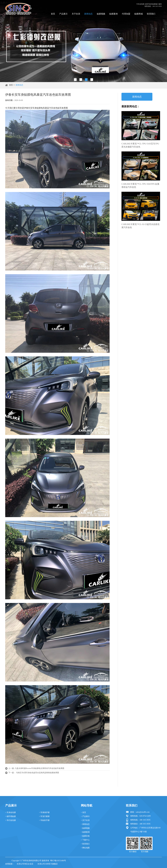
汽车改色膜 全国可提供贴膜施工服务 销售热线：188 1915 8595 (149, 5)
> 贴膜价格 (85, 836)
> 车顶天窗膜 (44, 816)
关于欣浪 (76, 14)
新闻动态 (88, 14)
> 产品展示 (85, 816)
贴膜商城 (139, 14)
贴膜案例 (114, 14)
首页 (53, 14)
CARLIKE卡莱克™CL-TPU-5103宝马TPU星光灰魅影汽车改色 (140, 145)
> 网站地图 (85, 848)
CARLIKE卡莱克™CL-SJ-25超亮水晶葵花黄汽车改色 (140, 226)
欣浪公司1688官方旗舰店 (48, 864)
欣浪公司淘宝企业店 (25, 864)
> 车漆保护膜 (44, 812)
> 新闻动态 (85, 824)
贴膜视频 (101, 14)
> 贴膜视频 (85, 828)
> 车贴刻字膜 (44, 820)
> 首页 (83, 812)
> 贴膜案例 (85, 832)
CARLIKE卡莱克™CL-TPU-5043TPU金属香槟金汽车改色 (140, 186)
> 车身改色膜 (11, 812)
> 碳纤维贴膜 (11, 816)
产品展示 (63, 14)
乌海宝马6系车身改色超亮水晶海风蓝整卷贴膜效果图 (38, 773)
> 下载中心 (85, 840)
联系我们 (151, 14)
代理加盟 (126, 14)
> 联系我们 (85, 844)
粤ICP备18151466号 (58, 861)
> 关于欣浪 (85, 820)
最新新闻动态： (131, 106)
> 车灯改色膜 (11, 820)
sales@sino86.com (143, 812)
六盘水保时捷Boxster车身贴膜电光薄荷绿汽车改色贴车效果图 (40, 768)
